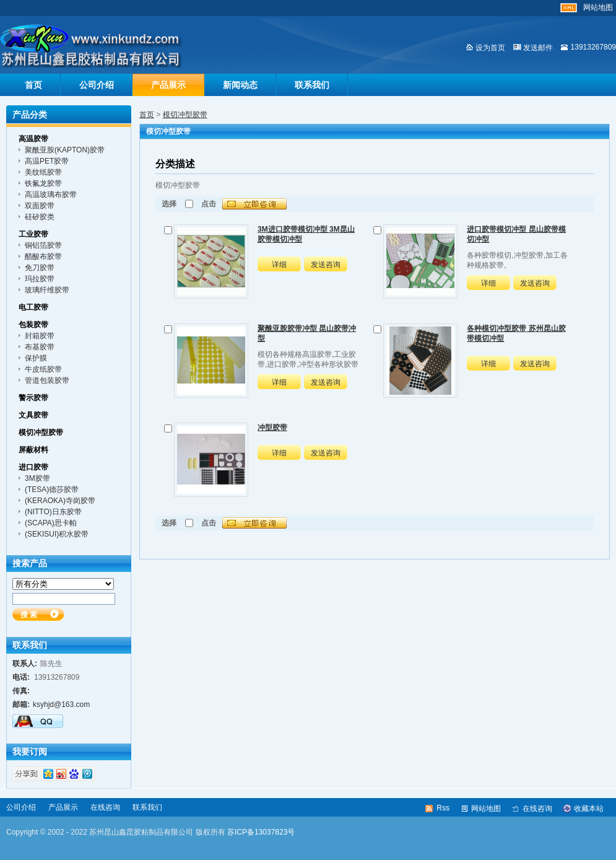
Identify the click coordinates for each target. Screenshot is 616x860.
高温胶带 (33, 139)
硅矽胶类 (40, 217)
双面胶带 (40, 206)
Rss (443, 808)
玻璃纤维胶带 (47, 290)
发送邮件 (538, 48)
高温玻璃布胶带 (51, 195)
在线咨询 (105, 807)
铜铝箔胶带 (43, 245)
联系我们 (312, 85)
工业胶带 (33, 234)
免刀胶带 (40, 268)
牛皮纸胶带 (43, 369)
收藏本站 (589, 809)
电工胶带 (33, 307)
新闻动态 (240, 85)
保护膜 (36, 358)
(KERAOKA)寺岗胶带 (60, 501)
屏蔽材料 (33, 450)
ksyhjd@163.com (61, 704)
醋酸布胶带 (43, 257)
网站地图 (598, 7)
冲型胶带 (272, 428)
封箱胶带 (40, 336)
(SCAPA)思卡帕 (51, 523)
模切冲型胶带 (185, 115)
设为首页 (490, 48)
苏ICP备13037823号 (261, 832)
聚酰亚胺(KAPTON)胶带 (65, 150)
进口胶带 (33, 467)
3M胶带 (37, 478)
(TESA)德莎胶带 (52, 489)
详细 (279, 265)
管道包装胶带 (47, 380)
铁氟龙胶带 (43, 183)
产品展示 (168, 85)
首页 (33, 85)
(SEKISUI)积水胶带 (57, 534)
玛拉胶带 (40, 279)
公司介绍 (97, 85)
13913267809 (593, 47)
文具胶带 (33, 415)
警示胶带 (33, 398)
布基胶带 (40, 347)
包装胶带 (33, 325)
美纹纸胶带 (43, 172)
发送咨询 (326, 265)
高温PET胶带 (47, 161)
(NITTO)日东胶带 (53, 512)
